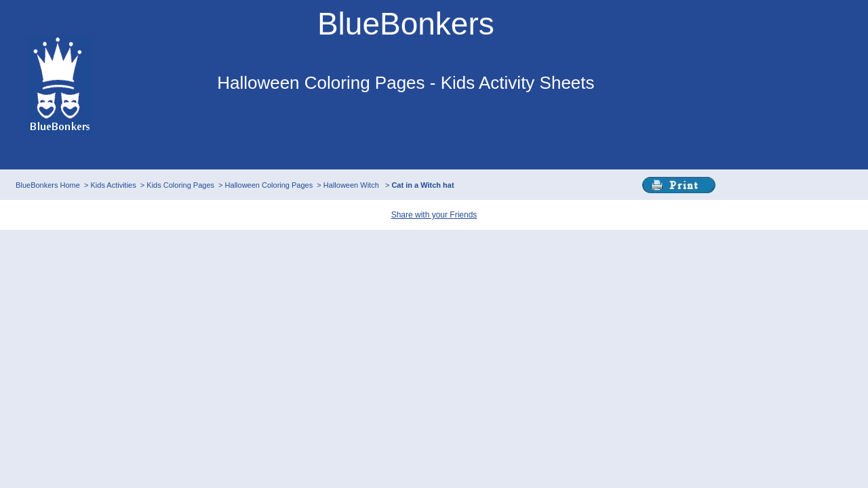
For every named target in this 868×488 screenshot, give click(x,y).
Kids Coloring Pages (180, 185)
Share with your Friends (434, 215)
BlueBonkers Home (48, 185)
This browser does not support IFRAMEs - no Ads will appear (406, 134)
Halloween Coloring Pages (269, 185)
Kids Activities (113, 185)
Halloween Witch (352, 185)
